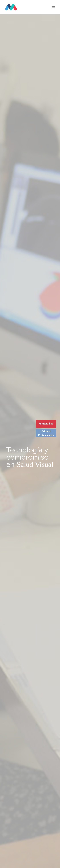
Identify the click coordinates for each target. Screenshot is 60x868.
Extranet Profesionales (46, 433)
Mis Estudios (46, 424)
